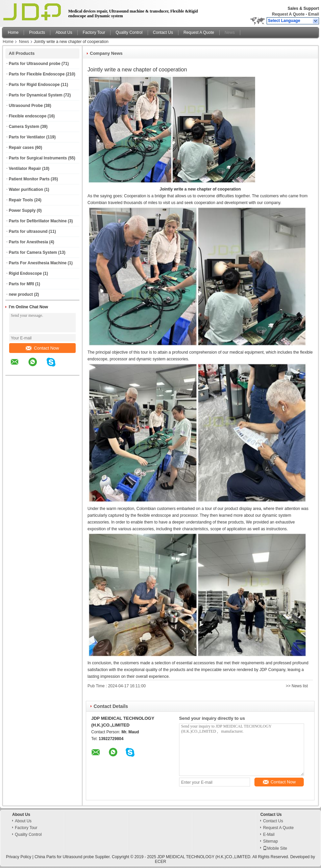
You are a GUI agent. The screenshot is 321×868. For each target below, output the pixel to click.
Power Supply (22, 210)
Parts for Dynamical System (36, 95)
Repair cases (21, 148)
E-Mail (269, 834)
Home (13, 32)
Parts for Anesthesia (28, 242)
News (230, 32)
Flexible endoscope (28, 116)
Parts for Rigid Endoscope (34, 85)
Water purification (26, 190)
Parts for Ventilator (27, 137)
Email (314, 14)
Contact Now (42, 348)
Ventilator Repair (25, 169)
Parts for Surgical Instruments (38, 158)
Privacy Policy (19, 857)
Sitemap (270, 841)
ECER (160, 862)
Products (37, 32)
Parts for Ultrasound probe (35, 64)
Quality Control (129, 32)
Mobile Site (275, 848)
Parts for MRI (21, 284)
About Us (64, 32)
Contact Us (163, 32)
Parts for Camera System (33, 252)
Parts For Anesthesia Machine (38, 263)
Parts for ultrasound (28, 231)
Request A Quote (288, 14)
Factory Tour (94, 32)
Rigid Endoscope (25, 273)
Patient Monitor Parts (29, 179)
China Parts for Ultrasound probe (64, 857)
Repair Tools (21, 200)
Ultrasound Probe (26, 106)
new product (21, 294)
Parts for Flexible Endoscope (37, 74)
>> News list (297, 686)
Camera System (24, 127)
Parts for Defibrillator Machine (38, 221)
